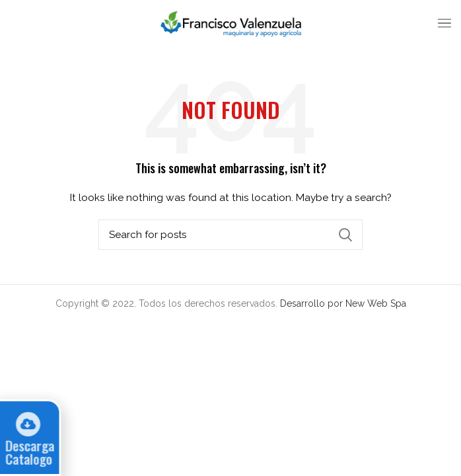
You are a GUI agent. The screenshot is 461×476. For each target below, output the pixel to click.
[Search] (230, 235)
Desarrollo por (313, 303)
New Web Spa (376, 303)
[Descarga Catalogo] (23, 423)
